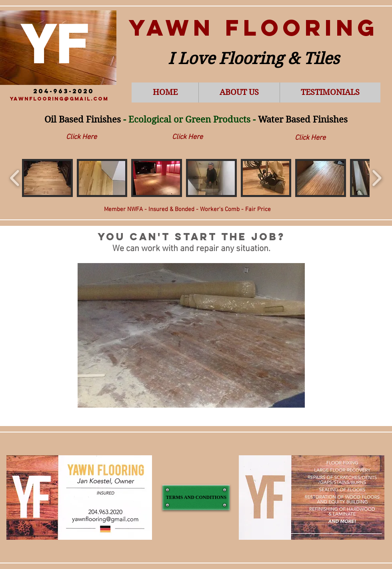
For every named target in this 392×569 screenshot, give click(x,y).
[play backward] (15, 178)
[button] (47, 178)
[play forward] (377, 178)
